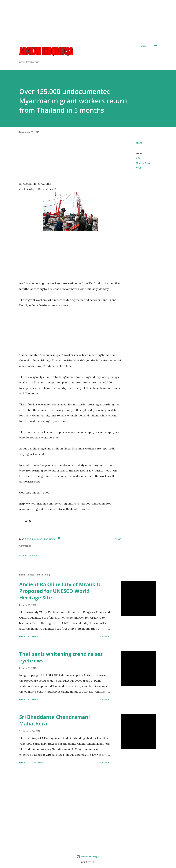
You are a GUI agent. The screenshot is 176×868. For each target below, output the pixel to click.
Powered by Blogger (88, 857)
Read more (105, 637)
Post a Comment (28, 555)
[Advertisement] (88, 19)
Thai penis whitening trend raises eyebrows (61, 657)
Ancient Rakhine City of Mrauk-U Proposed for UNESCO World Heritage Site (60, 591)
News (138, 168)
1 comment (34, 637)
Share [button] (139, 143)
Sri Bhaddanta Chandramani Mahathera (55, 720)
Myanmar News (143, 163)
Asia (138, 158)
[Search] (144, 46)
